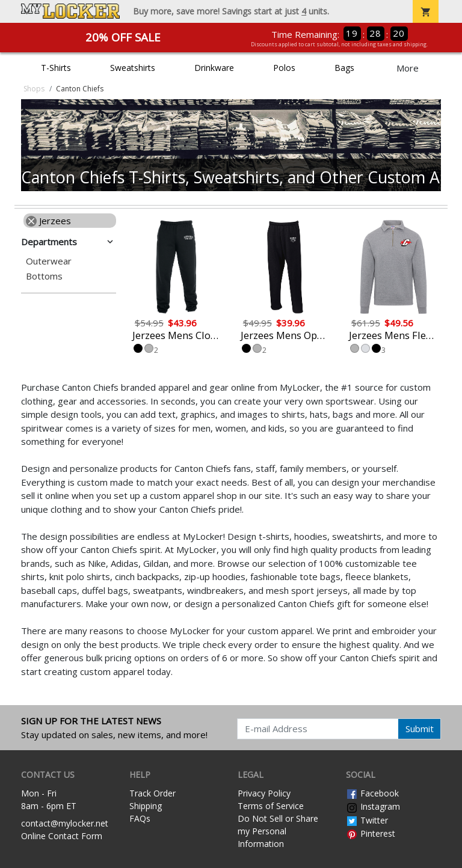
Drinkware (214, 68)
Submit (420, 729)
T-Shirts (56, 68)
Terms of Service (271, 806)
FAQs (140, 818)
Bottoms (44, 276)
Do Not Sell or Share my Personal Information (278, 831)
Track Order (152, 793)
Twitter (367, 820)
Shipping (146, 806)
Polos (284, 68)
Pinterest (371, 833)
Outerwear (49, 261)
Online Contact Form (62, 836)
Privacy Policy (264, 793)
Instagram (373, 806)
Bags (344, 68)
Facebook (372, 793)
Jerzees (48, 221)
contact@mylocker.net (65, 823)
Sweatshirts (133, 68)
